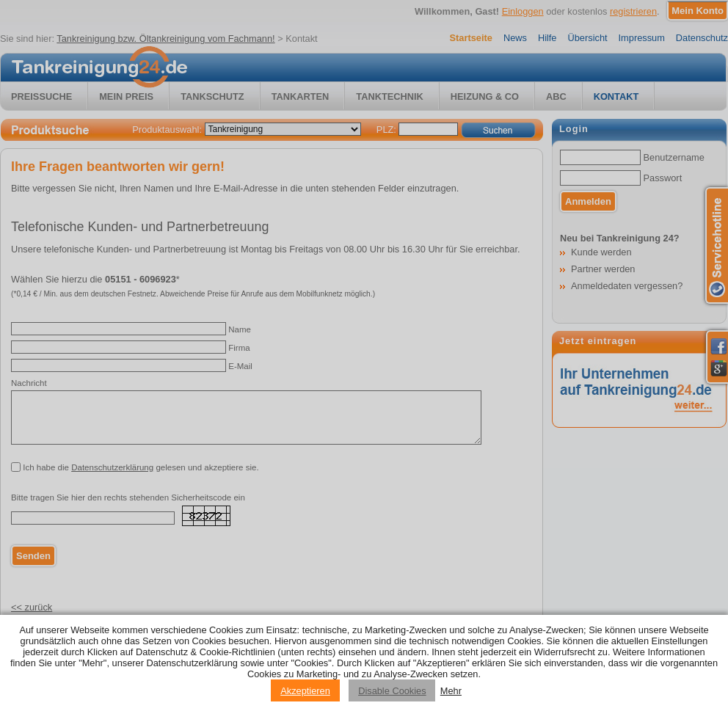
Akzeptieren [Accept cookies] (305, 691)
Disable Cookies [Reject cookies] (392, 691)
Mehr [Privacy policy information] (451, 691)
